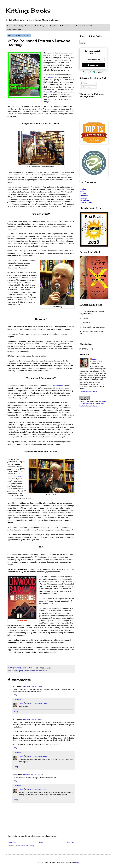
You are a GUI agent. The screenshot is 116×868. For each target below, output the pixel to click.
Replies (18, 699)
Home (9, 26)
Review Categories (41, 26)
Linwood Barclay (53, 77)
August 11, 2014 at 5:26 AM (32, 686)
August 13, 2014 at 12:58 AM (33, 775)
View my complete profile (88, 392)
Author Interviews (66, 26)
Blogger (76, 862)
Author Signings (18, 671)
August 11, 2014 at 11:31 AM (37, 703)
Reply (15, 695)
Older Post (70, 842)
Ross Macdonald (59, 386)
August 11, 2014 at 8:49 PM (33, 719)
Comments (86, 87)
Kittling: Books (28, 10)
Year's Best (53, 26)
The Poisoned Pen (41, 671)
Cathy (21, 703)
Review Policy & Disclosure (23, 26)
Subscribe (93, 65)
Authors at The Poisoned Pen (84, 26)
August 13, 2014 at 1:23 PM (36, 789)
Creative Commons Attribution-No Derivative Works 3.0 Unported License (93, 404)
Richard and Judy (14, 476)
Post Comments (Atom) (25, 846)
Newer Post (12, 842)
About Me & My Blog (14, 29)
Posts (84, 83)
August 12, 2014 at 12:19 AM (37, 756)
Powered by (93, 72)
